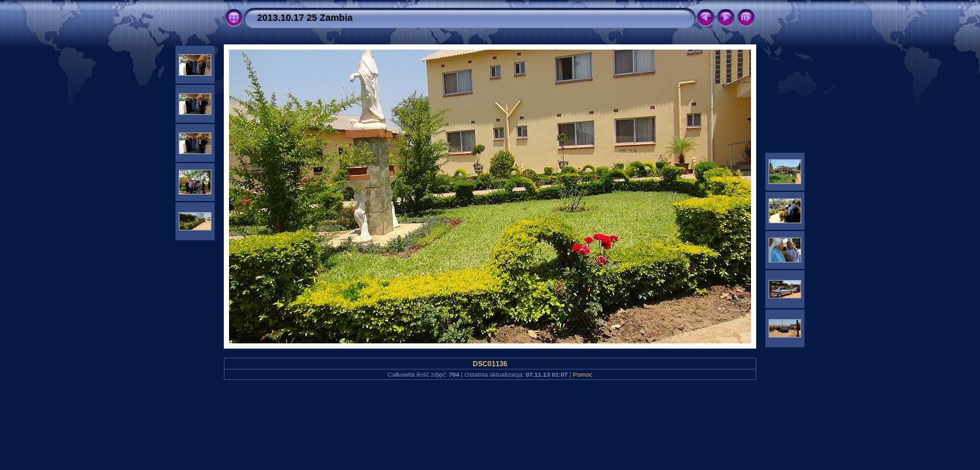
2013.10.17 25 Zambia (305, 18)
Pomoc (583, 374)
